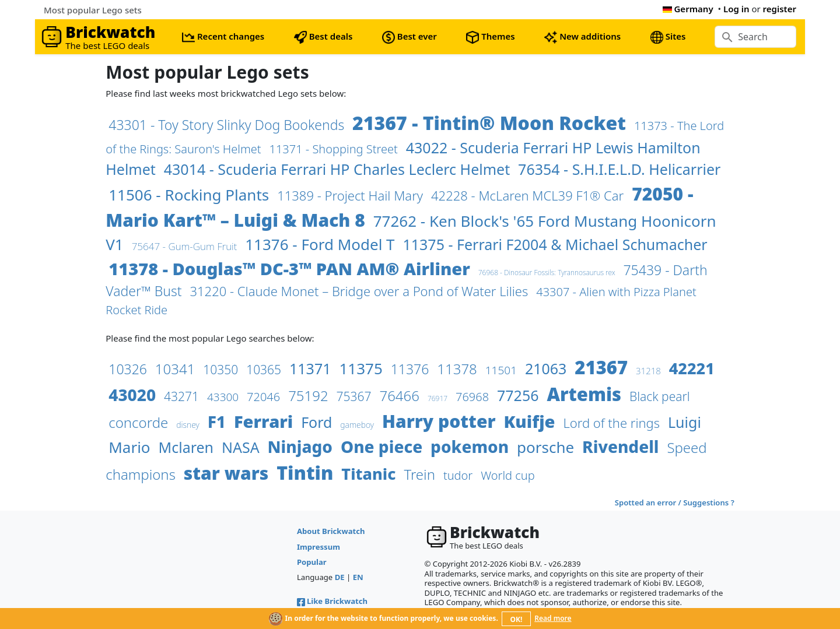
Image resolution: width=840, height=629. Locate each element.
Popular (312, 562)
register (780, 9)
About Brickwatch (331, 531)
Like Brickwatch (332, 601)
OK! (517, 619)
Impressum (318, 547)
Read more (553, 618)
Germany (688, 9)
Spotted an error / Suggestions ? (675, 503)
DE (340, 577)
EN (358, 577)
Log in (736, 9)
